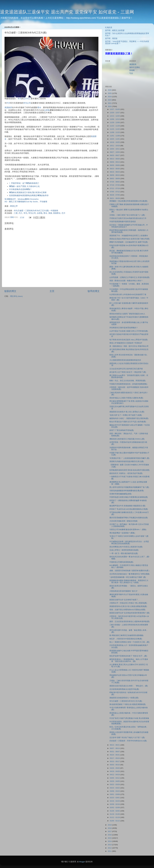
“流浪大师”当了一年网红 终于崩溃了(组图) (126, 415)
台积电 (47, 110)
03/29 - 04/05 (115, 781)
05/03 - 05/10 (115, 765)
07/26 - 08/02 (115, 182)
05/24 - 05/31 (115, 755)
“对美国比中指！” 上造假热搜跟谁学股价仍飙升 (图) (129, 458)
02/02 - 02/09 (115, 807)
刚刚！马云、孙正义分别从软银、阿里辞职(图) (128, 381)
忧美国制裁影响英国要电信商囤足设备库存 (29, 195)
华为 (20, 99)
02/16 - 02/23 (115, 801)
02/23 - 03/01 (115, 798)
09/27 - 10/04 (115, 152)
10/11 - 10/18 (115, 146)
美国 (6, 107)
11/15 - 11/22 (115, 129)
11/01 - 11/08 (115, 136)
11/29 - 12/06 (115, 122)
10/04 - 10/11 (115, 149)
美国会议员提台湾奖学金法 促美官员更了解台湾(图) (130, 239)
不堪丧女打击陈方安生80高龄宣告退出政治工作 (128, 218)
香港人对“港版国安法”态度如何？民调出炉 (126, 343)
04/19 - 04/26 (115, 771)
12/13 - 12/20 (115, 116)
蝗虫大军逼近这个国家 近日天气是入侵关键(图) (128, 422)
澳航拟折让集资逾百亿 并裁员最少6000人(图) (127, 439)
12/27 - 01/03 (115, 109)
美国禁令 (57, 213)
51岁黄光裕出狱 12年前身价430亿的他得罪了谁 (128, 295)
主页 (52, 291)
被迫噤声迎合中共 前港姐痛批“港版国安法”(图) (127, 506)
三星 (16, 213)
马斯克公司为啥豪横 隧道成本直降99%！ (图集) (128, 530)
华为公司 (27, 103)
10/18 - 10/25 (115, 142)
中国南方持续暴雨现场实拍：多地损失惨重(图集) (128, 384)
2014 (110, 841)
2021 (110, 103)
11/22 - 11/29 (115, 126)
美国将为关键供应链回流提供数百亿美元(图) (127, 461)
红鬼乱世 (109, 27)
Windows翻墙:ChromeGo (28, 199)
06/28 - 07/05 (115, 195)
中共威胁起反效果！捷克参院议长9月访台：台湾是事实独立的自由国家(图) (129, 543)
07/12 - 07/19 (115, 188)
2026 (110, 90)
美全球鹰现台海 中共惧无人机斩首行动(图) (126, 547)
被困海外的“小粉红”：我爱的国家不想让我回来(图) (129, 418)
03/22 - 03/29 (115, 784)
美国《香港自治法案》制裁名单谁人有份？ (126, 281)
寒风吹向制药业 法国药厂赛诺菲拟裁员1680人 (127, 314)
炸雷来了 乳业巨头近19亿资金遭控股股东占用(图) (129, 509)
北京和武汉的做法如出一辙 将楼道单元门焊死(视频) (130, 574)
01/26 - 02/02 (115, 811)
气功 (131, 73)
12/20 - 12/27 (115, 113)
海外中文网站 (135, 67)
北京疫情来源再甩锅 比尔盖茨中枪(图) (124, 689)
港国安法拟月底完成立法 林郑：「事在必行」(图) (129, 686)
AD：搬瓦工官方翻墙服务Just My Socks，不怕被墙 (26, 202)
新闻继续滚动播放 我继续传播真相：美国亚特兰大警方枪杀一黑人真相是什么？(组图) (129, 581)
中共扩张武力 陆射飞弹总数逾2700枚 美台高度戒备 (129, 718)
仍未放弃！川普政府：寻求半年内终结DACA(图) (128, 741)
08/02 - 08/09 (115, 179)
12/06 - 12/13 (115, 119)
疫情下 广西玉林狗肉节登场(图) (122, 430)
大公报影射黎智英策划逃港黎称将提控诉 (125, 360)
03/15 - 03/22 (115, 788)
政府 (10, 107)
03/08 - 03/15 (115, 791)
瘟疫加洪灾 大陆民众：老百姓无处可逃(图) (126, 473)
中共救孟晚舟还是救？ (20, 189)
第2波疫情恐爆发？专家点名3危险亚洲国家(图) (128, 704)
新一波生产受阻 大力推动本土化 (24, 186)
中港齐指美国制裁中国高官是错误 (123, 222)
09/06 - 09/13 (115, 162)
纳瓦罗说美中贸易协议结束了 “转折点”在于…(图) (128, 656)
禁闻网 (132, 70)
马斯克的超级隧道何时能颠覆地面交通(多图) (127, 491)
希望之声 (14, 206)
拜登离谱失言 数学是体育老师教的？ (124, 328)
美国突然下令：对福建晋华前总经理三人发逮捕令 (129, 236)
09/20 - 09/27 (115, 155)
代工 (29, 99)
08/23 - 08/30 (115, 169)
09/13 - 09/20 (115, 159)
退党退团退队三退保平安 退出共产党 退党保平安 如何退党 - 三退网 (67, 12)
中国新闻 (54, 211)
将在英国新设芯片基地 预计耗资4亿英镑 (28, 192)
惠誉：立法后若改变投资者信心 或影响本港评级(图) (130, 622)
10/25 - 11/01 (115, 139)
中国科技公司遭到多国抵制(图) (121, 562)
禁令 (39, 107)
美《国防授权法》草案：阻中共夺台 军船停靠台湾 (129, 346)
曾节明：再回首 (111, 38)
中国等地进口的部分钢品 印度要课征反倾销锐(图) (129, 497)
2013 (110, 845)
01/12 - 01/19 (115, 817)
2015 (110, 838)
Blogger (82, 862)
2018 (110, 828)
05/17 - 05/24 (115, 758)
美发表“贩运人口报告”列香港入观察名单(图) (126, 398)
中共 (8, 103)
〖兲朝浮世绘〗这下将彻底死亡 (24, 183)
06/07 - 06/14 (115, 748)
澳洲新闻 (133, 64)
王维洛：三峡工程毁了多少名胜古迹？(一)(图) (127, 215)
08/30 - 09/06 (115, 165)
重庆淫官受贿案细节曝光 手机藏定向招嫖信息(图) (129, 518)
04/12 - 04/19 (115, 775)
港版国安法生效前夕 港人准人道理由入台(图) (127, 412)
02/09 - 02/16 (115, 804)
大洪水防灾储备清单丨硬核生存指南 (123, 521)
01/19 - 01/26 (115, 814)
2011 (110, 851)
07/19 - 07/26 (115, 185)
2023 (110, 100)
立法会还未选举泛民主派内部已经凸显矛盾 (126, 369)
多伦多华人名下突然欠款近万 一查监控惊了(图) (128, 372)
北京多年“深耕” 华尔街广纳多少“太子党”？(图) (127, 738)
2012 (110, 848)
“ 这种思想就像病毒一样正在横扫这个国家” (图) (128, 577)
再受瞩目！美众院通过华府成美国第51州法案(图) (128, 201)
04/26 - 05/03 (115, 768)
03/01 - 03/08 (115, 794)
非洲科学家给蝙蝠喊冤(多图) (121, 494)
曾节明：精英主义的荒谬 (115, 30)
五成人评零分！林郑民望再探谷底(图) (124, 550)
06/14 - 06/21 (115, 745)
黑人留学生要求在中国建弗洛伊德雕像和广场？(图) (129, 487)
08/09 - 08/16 (115, 175)
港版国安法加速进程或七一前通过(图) (124, 698)
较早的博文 (94, 291)
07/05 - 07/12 (115, 192)
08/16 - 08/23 (115, 172)
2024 (110, 97)
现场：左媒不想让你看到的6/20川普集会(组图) (127, 610)
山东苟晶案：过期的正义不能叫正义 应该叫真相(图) (130, 277)
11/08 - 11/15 (115, 132)
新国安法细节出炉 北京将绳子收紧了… (125, 600)
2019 (110, 825)
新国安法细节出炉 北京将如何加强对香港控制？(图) (130, 613)
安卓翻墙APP (10, 199)
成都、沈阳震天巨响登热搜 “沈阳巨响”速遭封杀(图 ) (129, 571)
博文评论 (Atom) (16, 296)
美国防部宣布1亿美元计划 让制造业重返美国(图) (128, 606)
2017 (110, 831)
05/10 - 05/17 (115, 761)
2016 (110, 835)
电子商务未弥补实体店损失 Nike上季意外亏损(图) (129, 340)
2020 (110, 106)
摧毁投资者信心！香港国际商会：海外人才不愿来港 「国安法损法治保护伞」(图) (129, 660)
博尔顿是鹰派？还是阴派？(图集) (122, 533)
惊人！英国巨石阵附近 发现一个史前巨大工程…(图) (129, 642)
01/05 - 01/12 (115, 821)
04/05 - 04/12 (115, 778)
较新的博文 (10, 291)
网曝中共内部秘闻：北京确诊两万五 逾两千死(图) (129, 242)
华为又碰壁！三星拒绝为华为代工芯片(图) (31, 211)
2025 (110, 93)
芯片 (25, 99)
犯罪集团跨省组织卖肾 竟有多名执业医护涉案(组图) (130, 470)
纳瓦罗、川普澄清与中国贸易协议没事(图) (126, 639)
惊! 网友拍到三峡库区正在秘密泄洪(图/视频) (126, 635)
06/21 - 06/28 (115, 198)
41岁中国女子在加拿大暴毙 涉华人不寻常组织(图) (129, 331)
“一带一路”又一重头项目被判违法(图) (124, 553)
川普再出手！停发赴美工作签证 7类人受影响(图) (128, 603)
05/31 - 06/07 (115, 752)
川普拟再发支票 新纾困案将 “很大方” (124, 591)
